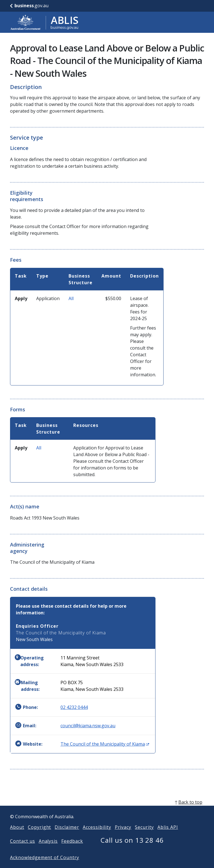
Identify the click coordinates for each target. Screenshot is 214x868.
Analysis (48, 850)
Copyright (40, 836)
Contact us (23, 850)
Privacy (123, 836)
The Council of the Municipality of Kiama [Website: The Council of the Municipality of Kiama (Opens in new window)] (105, 744)
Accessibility (97, 836)
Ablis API (168, 836)
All (71, 298)
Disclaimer (67, 836)
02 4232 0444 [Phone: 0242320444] (74, 707)
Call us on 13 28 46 (132, 849)
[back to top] (107, 811)
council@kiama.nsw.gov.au (88, 726)
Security (144, 836)
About (17, 836)
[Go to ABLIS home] (44, 22)
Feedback (72, 850)
